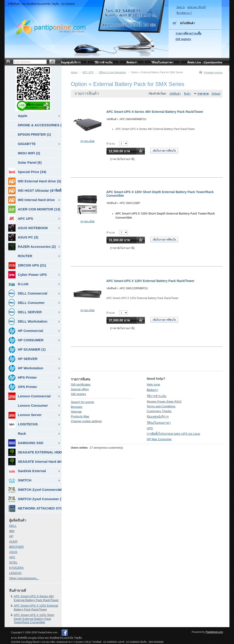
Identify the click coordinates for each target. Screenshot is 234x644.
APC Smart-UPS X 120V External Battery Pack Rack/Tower (150, 281)
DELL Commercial (28, 293)
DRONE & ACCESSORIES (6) (40, 125)
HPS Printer (23, 378)
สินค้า (187, 94)
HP (11, 536)
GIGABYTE (27, 144)
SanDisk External (27, 471)
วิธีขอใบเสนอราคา (159, 423)
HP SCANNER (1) (27, 349)
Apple (23, 116)
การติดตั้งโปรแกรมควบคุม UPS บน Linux (173, 434)
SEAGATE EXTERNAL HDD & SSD (35, 452)
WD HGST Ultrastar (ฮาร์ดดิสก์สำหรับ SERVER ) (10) (35, 191)
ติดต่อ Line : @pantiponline (205, 62)
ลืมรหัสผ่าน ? (184, 13)
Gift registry (78, 394)
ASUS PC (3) (23, 237)
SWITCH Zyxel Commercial (35, 490)
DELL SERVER (25, 312)
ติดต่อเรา (152, 390)
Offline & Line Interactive (112, 72)
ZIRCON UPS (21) (27, 265)
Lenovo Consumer (33, 405)
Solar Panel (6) (30, 162)
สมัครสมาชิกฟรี (196, 7)
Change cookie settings (86, 421)
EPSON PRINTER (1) (34, 134)
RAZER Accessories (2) (32, 247)
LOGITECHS (23, 424)
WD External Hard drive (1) (35, 181)
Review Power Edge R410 (164, 402)
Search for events (82, 402)
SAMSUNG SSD (26, 443)
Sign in (181, 7)
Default (216, 94)
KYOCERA (16, 568)
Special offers (80, 389)
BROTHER (16, 547)
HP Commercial (26, 331)
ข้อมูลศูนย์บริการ (158, 417)
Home (74, 72)
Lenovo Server (25, 415)
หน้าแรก (217, 71)
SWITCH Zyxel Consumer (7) (35, 499)
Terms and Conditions (161, 406)
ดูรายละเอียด (88, 141)
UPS (150, 428)
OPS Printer (23, 387)
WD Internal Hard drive (32, 200)
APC (12, 557)
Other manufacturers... (24, 578)
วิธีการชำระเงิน (157, 396)
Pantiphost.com (214, 632)
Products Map (80, 416)
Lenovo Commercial (29, 396)
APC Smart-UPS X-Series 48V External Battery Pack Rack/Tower (155, 112)
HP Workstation (26, 368)
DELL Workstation (28, 321)
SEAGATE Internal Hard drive (35, 462)
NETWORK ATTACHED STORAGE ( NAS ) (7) (35, 508)
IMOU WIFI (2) (29, 153)
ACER (13, 542)
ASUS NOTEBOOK (28, 228)
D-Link (18, 284)
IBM (12, 531)
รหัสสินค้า (175, 94)
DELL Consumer (26, 303)
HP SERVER (23, 359)
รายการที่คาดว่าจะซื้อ (188, 34)
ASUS (13, 552)
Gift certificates (81, 384)
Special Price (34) (27, 172)
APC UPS (88, 72)
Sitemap (76, 412)
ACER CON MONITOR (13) (34, 209)
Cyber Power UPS (28, 275)
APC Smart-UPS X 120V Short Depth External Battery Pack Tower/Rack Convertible (34, 619)
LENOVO (15, 573)
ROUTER (25, 256)
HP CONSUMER (26, 340)
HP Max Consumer (159, 439)
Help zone (153, 384)
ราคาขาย (203, 94)
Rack (22, 433)
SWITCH (20, 480)
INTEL (13, 563)
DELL (13, 526)
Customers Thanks (159, 411)
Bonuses (77, 407)
